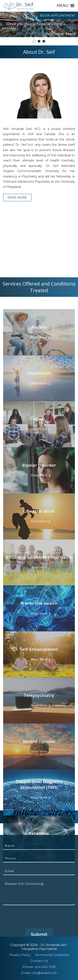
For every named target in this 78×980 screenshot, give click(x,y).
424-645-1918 (45, 967)
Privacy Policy (20, 955)
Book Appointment (58, 15)
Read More (17, 202)
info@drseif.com (44, 973)
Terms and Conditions (52, 955)
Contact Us (39, 961)
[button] (63, 6)
